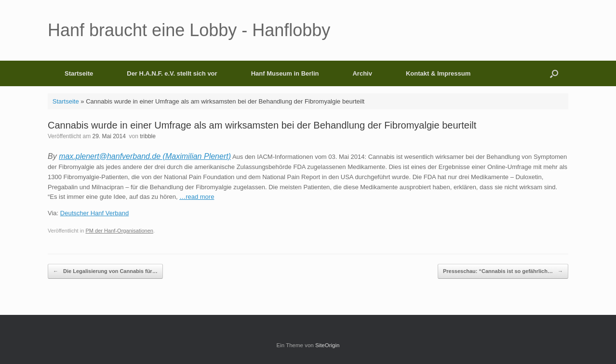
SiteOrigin (328, 345)
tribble (148, 136)
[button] (554, 73)
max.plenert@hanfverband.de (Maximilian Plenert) (145, 156)
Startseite (79, 73)
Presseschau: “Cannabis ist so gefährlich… (503, 271)
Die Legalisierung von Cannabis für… (105, 271)
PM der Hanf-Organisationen (119, 231)
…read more (197, 197)
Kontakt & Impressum (438, 73)
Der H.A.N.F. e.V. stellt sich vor (172, 73)
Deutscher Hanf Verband (94, 213)
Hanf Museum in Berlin (285, 73)
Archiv (362, 73)
